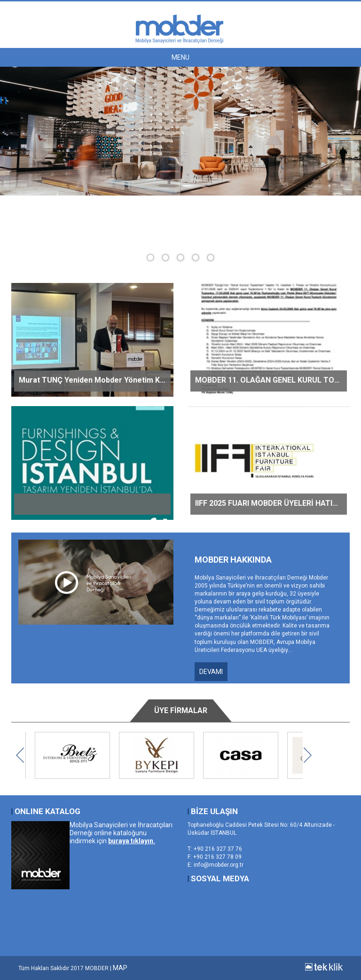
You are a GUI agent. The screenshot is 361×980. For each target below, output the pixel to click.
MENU (180, 57)
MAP (120, 968)
